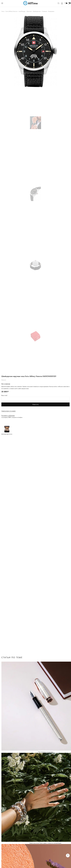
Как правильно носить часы (46, 752)
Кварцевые (51, 11)
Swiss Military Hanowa (11, 11)
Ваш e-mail (4, 395)
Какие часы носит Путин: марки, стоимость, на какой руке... (46, 843)
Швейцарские (37, 11)
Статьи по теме (12, 657)
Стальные (44, 11)
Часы (3, 11)
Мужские (29, 11)
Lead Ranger (22, 11)
